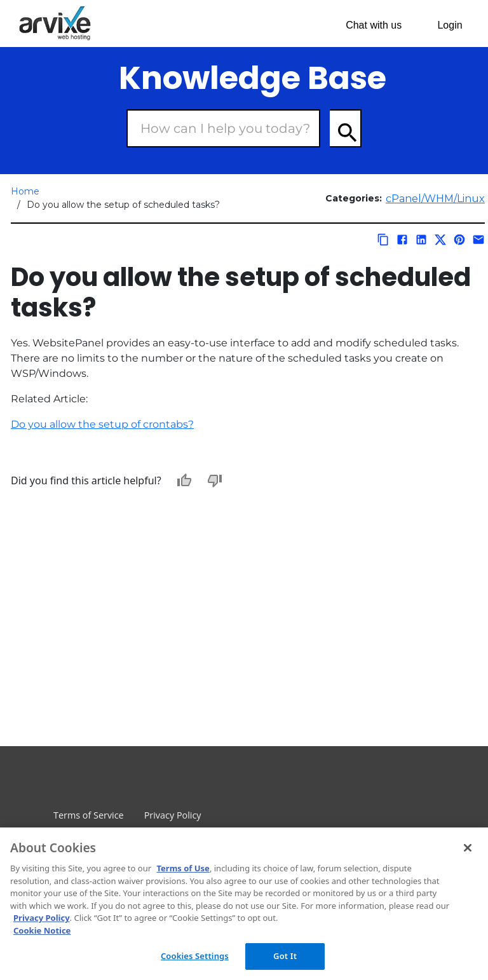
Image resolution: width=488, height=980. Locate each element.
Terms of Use (183, 868)
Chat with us (374, 25)
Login (450, 25)
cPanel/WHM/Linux (435, 199)
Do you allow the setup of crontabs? (102, 424)
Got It (285, 956)
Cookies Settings (195, 956)
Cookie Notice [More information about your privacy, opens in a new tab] (42, 930)
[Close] (468, 848)
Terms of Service (89, 815)
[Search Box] (223, 128)
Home (25, 191)
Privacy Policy (173, 815)
